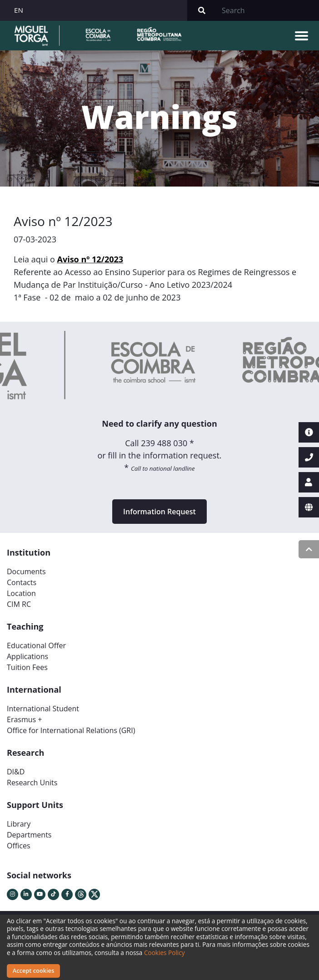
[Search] (268, 10)
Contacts (22, 582)
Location (21, 593)
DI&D (16, 772)
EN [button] (19, 10)
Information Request (159, 512)
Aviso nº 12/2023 (90, 259)
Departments (29, 835)
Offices (19, 846)
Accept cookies (33, 970)
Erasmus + (25, 719)
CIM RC (19, 604)
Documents (26, 571)
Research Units (32, 783)
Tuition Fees (27, 667)
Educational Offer (36, 645)
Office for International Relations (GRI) (71, 730)
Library (19, 824)
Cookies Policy (164, 953)
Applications (27, 656)
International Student (43, 709)
